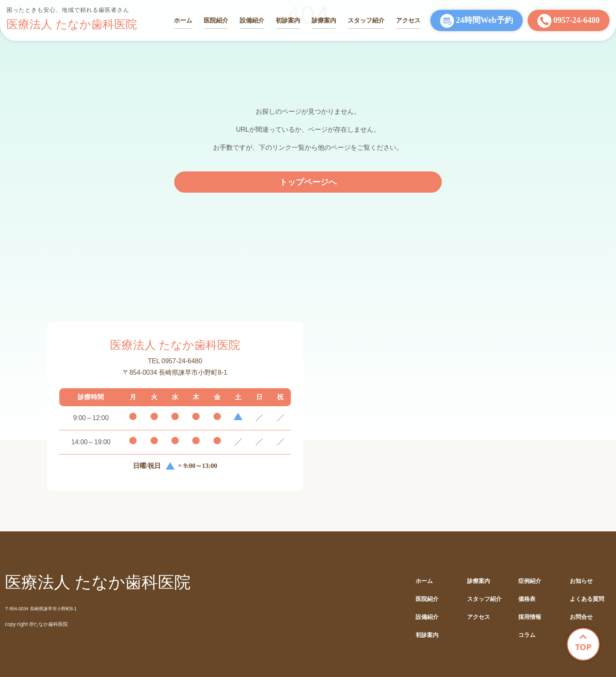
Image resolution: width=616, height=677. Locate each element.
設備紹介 (252, 20)
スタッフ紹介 (366, 20)
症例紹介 (530, 581)
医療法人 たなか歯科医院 (72, 24)
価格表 (527, 599)
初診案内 (288, 20)
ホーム (183, 20)
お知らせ (581, 581)
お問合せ (581, 617)
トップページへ (308, 182)
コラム (527, 635)
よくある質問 (587, 599)
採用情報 (530, 617)
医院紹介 (216, 20)
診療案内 (324, 20)
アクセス (408, 20)
